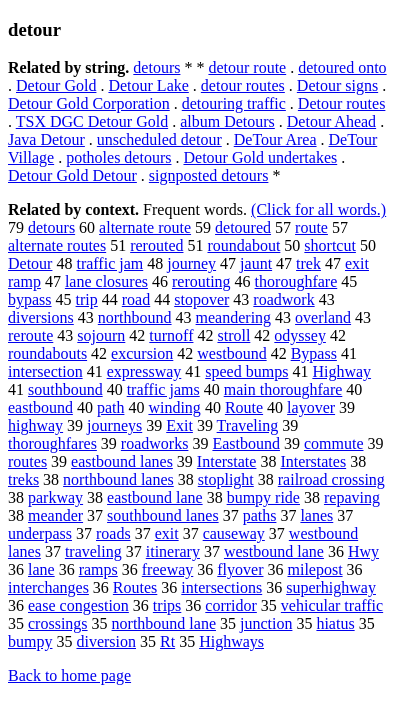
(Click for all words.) (318, 209)
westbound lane (274, 551)
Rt (167, 641)
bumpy (30, 641)
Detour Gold (56, 85)
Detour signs (337, 85)
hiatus (335, 623)
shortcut (330, 245)
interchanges (48, 587)
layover (311, 407)
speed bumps (246, 371)
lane (41, 569)
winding (174, 407)
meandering (234, 317)
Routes (135, 587)
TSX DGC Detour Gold (92, 121)
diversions (41, 317)
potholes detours (118, 157)
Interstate (227, 461)
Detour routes (342, 103)
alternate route (145, 227)
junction (266, 623)
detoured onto (342, 67)
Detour (30, 263)
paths (260, 515)
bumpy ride (263, 497)
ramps (98, 569)
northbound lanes (118, 479)
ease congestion (78, 605)
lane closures (106, 281)
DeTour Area (275, 139)
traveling (93, 551)
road (136, 299)
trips (167, 605)
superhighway (331, 587)
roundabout (243, 245)
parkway (55, 497)
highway (35, 425)
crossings (58, 623)
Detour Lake (148, 85)
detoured (243, 227)
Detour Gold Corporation (89, 103)
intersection (45, 371)
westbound (231, 353)
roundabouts (47, 353)
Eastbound (246, 443)
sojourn (101, 335)
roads (113, 533)
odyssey (300, 335)
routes (27, 461)
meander (55, 515)
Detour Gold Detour (72, 175)
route (311, 227)
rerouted (156, 245)
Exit (179, 425)
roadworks (155, 443)
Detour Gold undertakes (260, 157)
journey (191, 263)
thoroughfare (296, 281)
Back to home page (69, 675)
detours (156, 67)
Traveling (248, 425)
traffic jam (109, 263)
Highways (231, 641)
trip (87, 299)
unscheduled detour (159, 139)
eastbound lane (155, 497)
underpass (40, 533)
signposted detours (209, 175)
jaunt (256, 263)
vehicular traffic (332, 605)
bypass (30, 299)
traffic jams (163, 389)
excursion (142, 353)
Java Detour (46, 139)
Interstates (313, 461)
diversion (106, 641)
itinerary (173, 551)
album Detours (227, 121)
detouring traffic (234, 103)
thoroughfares (52, 443)
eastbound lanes (122, 461)
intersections (221, 587)
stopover (201, 299)
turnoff (171, 335)
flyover (240, 569)
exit (167, 533)
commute (334, 443)
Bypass (314, 353)
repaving (352, 497)
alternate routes (57, 245)
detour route (247, 67)
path (111, 407)
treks (23, 479)
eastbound (40, 407)
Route (244, 407)
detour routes (243, 85)
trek (308, 263)
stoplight (226, 479)
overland (323, 317)
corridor (231, 605)
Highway (341, 371)
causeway (234, 533)
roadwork (283, 299)
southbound (65, 389)
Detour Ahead (331, 121)
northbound (135, 317)
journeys (114, 425)
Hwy (363, 551)
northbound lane (164, 623)
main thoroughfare (283, 389)
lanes (316, 515)
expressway (144, 371)
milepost (314, 569)
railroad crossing (331, 479)
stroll (233, 335)
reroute (30, 335)
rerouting (201, 281)
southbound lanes (163, 515)
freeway (168, 569)
